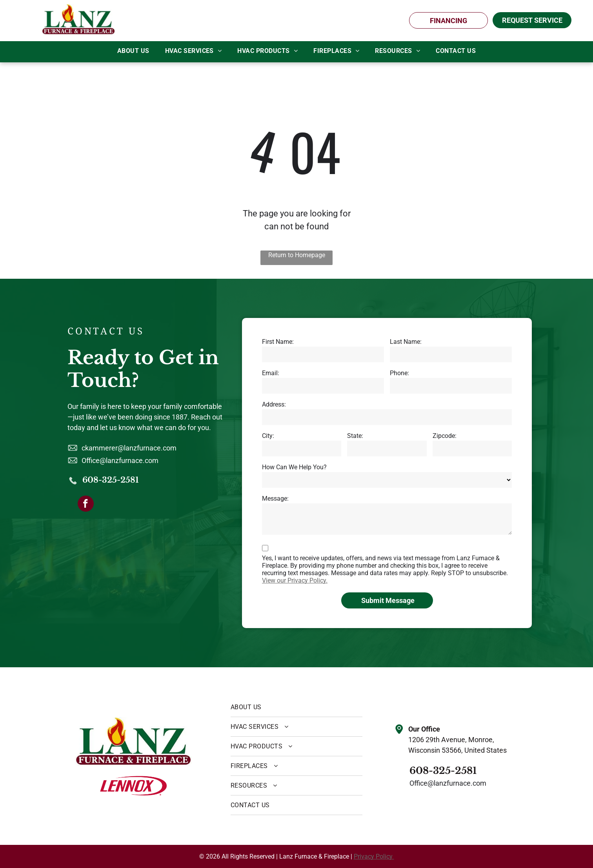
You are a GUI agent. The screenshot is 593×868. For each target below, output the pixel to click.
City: (268, 436)
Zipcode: (445, 436)
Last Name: (406, 342)
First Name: (278, 342)
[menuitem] (133, 51)
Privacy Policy (374, 856)
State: (355, 436)
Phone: (399, 373)
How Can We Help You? (294, 467)
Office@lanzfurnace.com (120, 460)
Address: (274, 404)
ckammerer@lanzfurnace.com (129, 448)
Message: (275, 498)
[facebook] (86, 505)
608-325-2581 (111, 480)
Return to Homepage (297, 255)
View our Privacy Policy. (295, 580)
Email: (271, 373)
